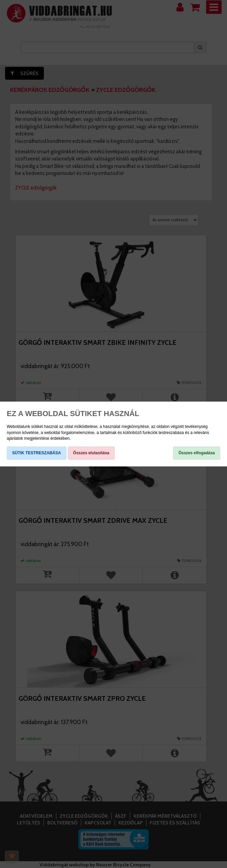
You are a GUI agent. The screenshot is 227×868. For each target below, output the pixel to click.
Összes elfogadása (197, 453)
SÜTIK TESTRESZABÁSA (37, 453)
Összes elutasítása (91, 453)
